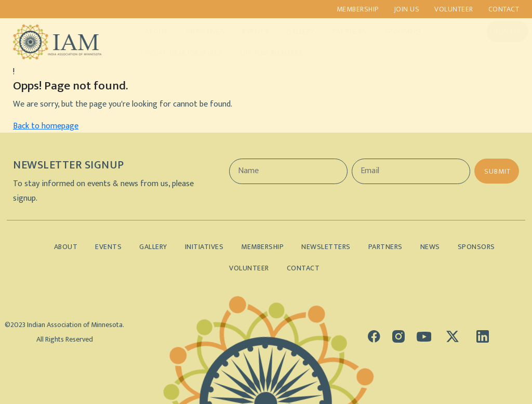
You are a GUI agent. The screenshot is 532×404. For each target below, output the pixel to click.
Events (246, 31)
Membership (358, 9)
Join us (407, 9)
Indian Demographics (174, 53)
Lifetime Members (262, 53)
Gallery (291, 31)
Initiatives (196, 31)
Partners (340, 31)
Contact (504, 9)
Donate (498, 31)
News (430, 247)
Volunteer (454, 9)
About (147, 31)
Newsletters (326, 247)
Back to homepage (46, 126)
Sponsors (393, 31)
